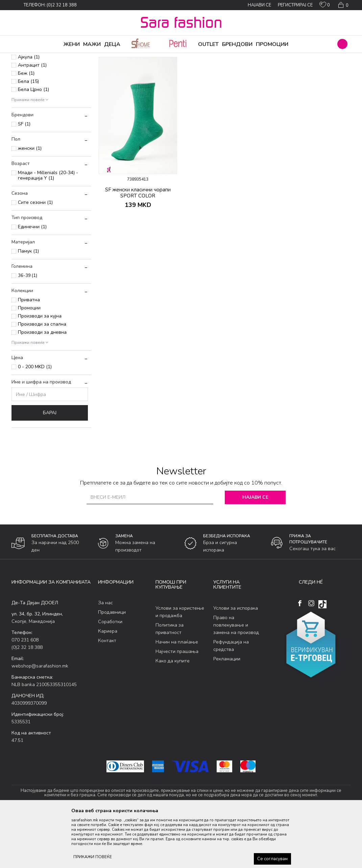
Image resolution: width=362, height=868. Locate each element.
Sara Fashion (24, 57)
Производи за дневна (42, 385)
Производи (52, 57)
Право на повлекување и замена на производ (236, 678)
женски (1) (30, 201)
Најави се (255, 550)
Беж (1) (26, 126)
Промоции (29, 361)
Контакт (107, 694)
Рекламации (227, 712)
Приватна (29, 353)
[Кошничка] (343, 5)
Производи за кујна (40, 369)
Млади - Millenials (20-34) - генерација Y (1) (48, 228)
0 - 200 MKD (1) (35, 420)
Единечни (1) (32, 280)
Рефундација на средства (231, 699)
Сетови (23, 88)
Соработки (110, 675)
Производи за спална (42, 377)
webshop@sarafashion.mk (40, 719)
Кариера (108, 684)
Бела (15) (28, 134)
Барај (50, 466)
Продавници (112, 665)
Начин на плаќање (177, 695)
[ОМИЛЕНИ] (325, 6)
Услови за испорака (236, 661)
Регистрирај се (295, 5)
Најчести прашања (177, 705)
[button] (342, 44)
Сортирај (214, 69)
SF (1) (24, 177)
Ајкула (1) (29, 110)
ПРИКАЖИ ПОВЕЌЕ (93, 857)
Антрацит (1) (32, 118)
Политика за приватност (170, 682)
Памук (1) (28, 304)
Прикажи (274, 69)
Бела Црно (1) (33, 143)
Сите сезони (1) (35, 255)
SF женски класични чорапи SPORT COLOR (138, 246)
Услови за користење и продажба (180, 665)
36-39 (28, 329)
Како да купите (173, 714)
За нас (105, 656)
